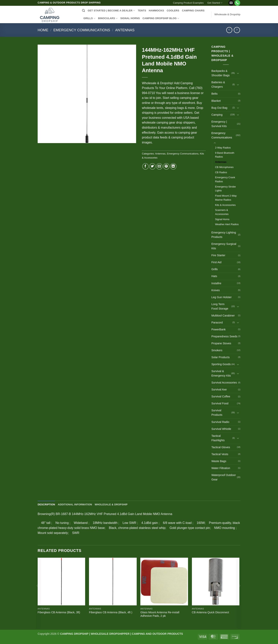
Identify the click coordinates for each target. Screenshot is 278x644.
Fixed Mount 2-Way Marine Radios (226, 198)
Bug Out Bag (219, 108)
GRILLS (89, 18)
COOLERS (173, 11)
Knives (216, 290)
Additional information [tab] (75, 504)
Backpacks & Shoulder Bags (220, 73)
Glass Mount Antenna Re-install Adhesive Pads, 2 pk (160, 614)
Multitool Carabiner (223, 316)
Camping (217, 115)
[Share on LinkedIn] (173, 166)
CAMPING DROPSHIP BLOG (161, 18)
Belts (214, 94)
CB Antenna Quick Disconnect (211, 612)
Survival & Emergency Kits (221, 373)
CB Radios (221, 172)
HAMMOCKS (156, 11)
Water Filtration (221, 468)
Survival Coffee (221, 396)
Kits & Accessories (225, 205)
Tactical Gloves (221, 447)
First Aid (216, 262)
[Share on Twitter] (152, 166)
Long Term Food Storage (220, 306)
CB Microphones (224, 167)
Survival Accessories (224, 383)
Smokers (217, 350)
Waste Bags (219, 461)
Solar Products (220, 357)
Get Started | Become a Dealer (111, 11)
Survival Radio (220, 422)
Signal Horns (222, 219)
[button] (226, 1)
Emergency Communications (82, 30)
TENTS (142, 11)
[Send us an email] (231, 3)
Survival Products (217, 413)
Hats (214, 276)
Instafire (216, 283)
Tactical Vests (220, 454)
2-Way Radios (223, 148)
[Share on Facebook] (145, 166)
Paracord (217, 322)
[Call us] (237, 3)
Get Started (215, 3)
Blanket (216, 101)
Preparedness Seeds (224, 336)
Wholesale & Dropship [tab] (111, 504)
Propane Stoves (221, 343)
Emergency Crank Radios (225, 179)
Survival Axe (219, 389)
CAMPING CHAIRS (193, 11)
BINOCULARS (108, 18)
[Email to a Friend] (159, 166)
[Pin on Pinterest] (166, 166)
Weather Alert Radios (227, 224)
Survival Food (220, 403)
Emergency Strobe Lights (225, 189)
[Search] (83, 11)
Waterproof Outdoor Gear (224, 477)
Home (43, 30)
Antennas (125, 30)
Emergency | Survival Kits (219, 124)
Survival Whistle (221, 429)
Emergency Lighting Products (224, 235)
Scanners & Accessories (222, 212)
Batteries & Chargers (218, 84)
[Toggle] (238, 73)
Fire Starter (218, 255)
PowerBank (219, 329)
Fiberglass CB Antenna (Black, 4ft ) (111, 612)
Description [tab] (46, 504)
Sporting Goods (221, 364)
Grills (215, 269)
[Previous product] (237, 30)
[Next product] (229, 30)
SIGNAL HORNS (130, 18)
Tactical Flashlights (218, 438)
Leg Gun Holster (222, 297)
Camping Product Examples (188, 3)
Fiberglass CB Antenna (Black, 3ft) (59, 612)
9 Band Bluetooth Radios (225, 155)
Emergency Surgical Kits (224, 246)
